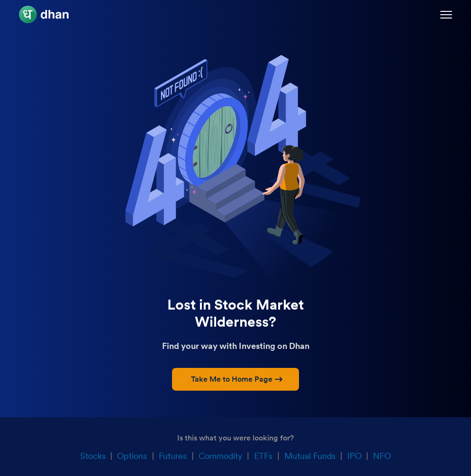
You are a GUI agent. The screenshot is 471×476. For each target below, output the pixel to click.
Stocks (93, 456)
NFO (382, 456)
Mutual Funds (310, 456)
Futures (173, 456)
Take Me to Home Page (237, 379)
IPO (354, 456)
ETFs (263, 456)
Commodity (220, 456)
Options (132, 456)
